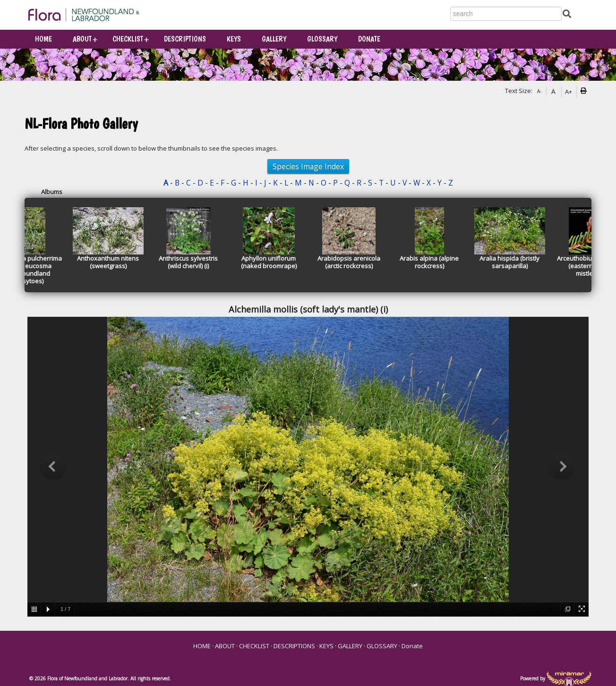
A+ (569, 92)
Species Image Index (308, 166)
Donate (369, 39)
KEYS (234, 39)
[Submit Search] (567, 13)
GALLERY (274, 39)
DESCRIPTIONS (185, 39)
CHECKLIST (128, 39)
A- (539, 91)
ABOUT (82, 39)
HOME (43, 39)
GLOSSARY (322, 39)
